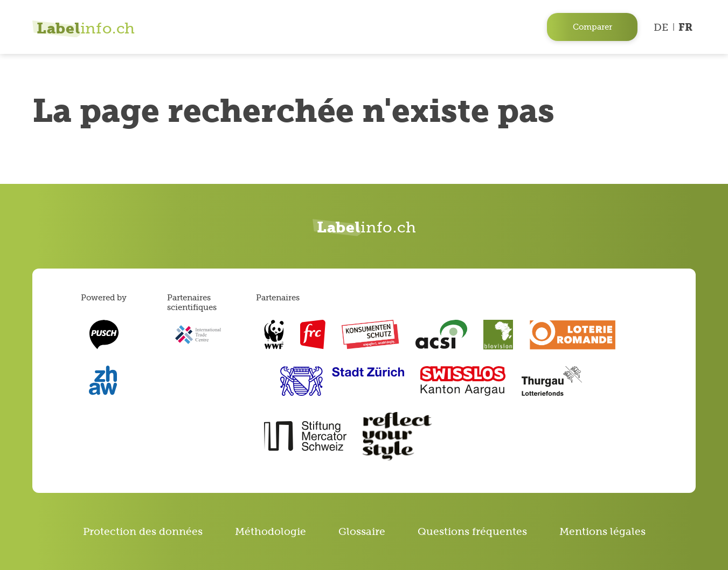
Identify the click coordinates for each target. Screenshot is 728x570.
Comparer (592, 27)
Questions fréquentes (472, 531)
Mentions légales (602, 531)
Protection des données (143, 531)
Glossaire (362, 531)
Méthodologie (271, 531)
